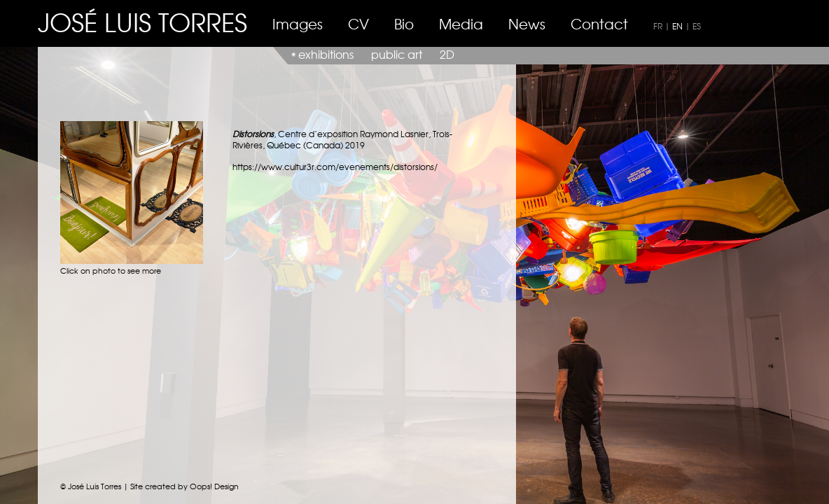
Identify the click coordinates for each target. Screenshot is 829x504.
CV (358, 23)
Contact (599, 23)
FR (658, 26)
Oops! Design (214, 486)
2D (447, 54)
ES (697, 26)
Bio (404, 23)
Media (461, 23)
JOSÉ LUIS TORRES (142, 21)
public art (397, 54)
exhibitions (326, 54)
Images (298, 23)
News (527, 23)
